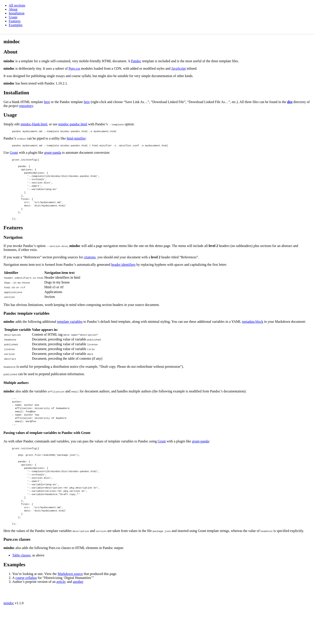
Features (15, 21)
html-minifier (76, 139)
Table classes (21, 591)
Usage (13, 17)
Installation (17, 13)
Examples (16, 25)
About (13, 9)
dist (290, 102)
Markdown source (70, 609)
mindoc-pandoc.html (73, 124)
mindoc (9, 638)
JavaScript (179, 68)
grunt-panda (53, 154)
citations (90, 271)
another (78, 617)
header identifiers (123, 278)
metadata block (253, 335)
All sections (17, 5)
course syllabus (26, 613)
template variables (70, 335)
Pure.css (74, 68)
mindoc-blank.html (34, 124)
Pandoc (136, 61)
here (47, 102)
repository (26, 106)
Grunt (14, 154)
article (61, 617)
